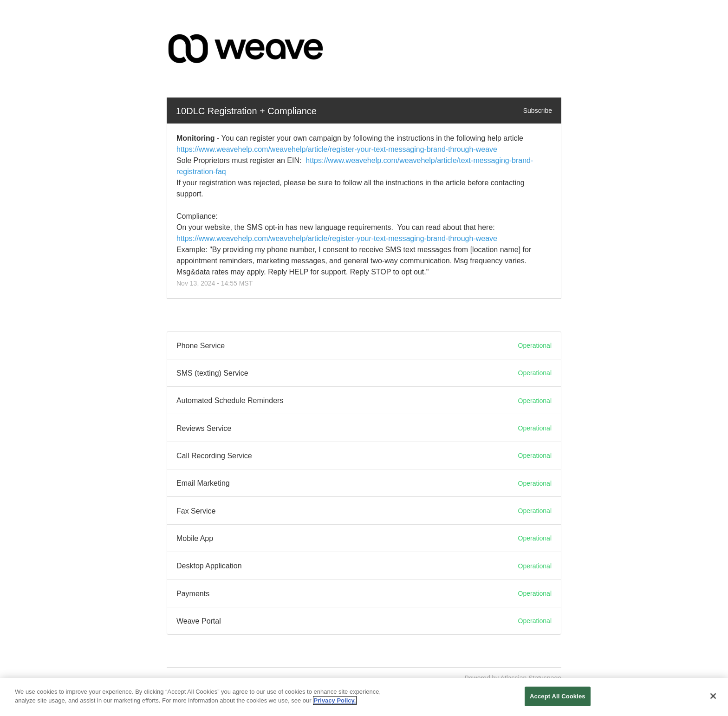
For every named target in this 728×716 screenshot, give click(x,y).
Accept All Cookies (558, 696)
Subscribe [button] (538, 111)
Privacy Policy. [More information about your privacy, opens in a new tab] (335, 701)
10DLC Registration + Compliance (246, 111)
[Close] (713, 696)
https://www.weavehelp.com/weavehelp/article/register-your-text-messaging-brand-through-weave (337, 149)
